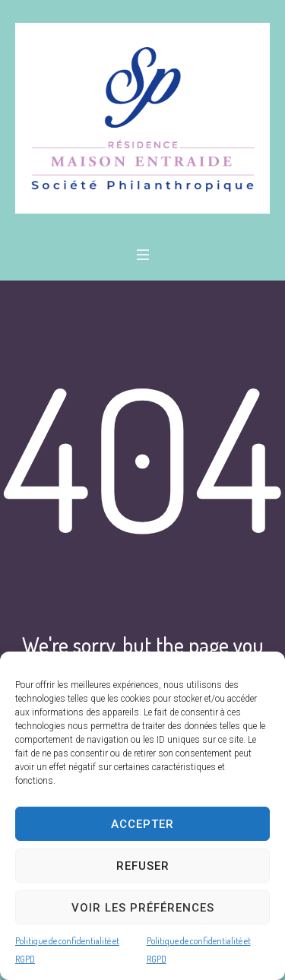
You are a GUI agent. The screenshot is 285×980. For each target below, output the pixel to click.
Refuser (143, 866)
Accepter (142, 824)
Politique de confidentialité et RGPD (67, 950)
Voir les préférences (143, 908)
